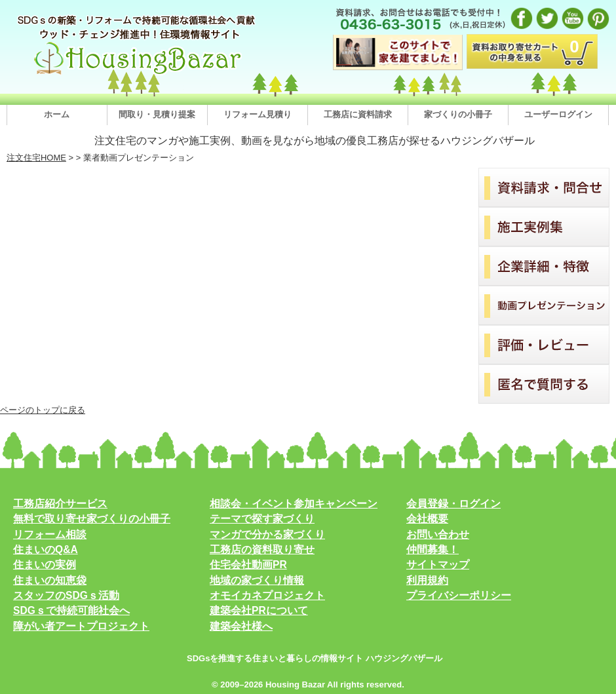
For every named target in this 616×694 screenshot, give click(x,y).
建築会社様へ (241, 626)
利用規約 (427, 580)
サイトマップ (438, 565)
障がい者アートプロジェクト (81, 626)
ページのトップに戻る (43, 410)
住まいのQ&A (46, 549)
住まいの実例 (45, 565)
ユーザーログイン (558, 114)
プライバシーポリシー (459, 595)
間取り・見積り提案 (157, 114)
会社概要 (427, 519)
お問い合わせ (438, 534)
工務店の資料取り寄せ (262, 549)
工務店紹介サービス (60, 504)
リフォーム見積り (258, 114)
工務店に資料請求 (358, 114)
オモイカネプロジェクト (267, 595)
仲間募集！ (433, 549)
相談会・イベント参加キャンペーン (294, 504)
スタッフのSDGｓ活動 (66, 595)
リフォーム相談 (50, 534)
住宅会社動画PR (248, 565)
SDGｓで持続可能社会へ (71, 610)
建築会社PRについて (259, 610)
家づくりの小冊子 (458, 114)
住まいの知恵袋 (50, 580)
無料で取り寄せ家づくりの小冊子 (92, 519)
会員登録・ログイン (453, 504)
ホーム (57, 114)
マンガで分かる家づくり (267, 534)
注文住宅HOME (36, 158)
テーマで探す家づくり (262, 519)
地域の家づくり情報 (257, 580)
